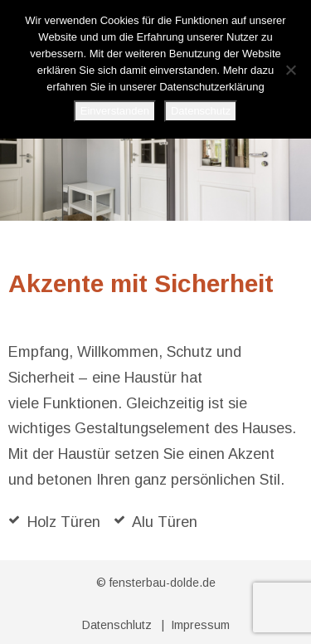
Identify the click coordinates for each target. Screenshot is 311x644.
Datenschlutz (117, 625)
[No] (290, 70)
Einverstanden (115, 111)
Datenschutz (201, 111)
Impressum (200, 625)
